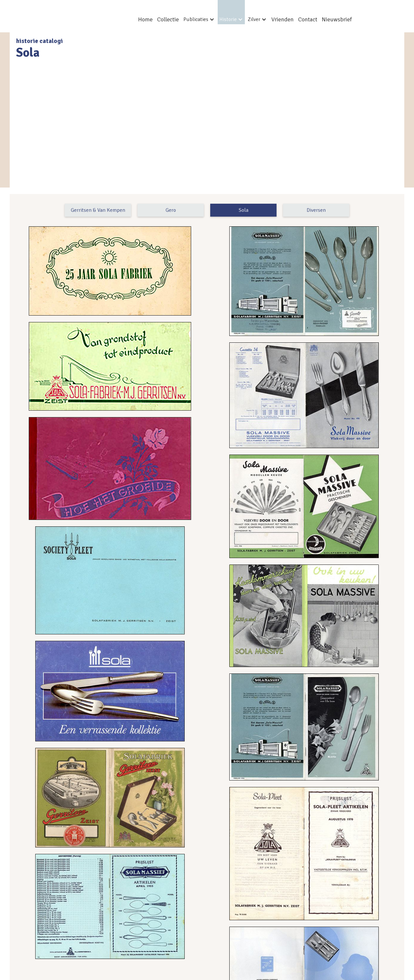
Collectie (168, 19)
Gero (171, 210)
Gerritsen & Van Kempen (98, 210)
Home (145, 19)
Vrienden (283, 19)
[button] (199, 12)
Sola (244, 210)
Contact (308, 19)
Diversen (316, 210)
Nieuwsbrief (337, 19)
